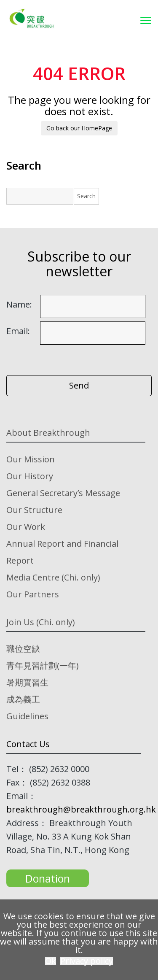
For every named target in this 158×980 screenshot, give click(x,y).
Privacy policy (87, 961)
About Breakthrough (48, 433)
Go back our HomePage (79, 128)
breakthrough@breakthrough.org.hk (81, 809)
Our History (30, 476)
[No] (147, 940)
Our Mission (31, 459)
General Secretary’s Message (63, 493)
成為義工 (23, 699)
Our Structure (34, 510)
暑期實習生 (27, 682)
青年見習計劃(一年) (43, 665)
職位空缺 (23, 649)
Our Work (26, 527)
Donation (48, 878)
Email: (18, 331)
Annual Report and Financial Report (62, 552)
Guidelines (27, 716)
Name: (19, 305)
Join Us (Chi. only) (41, 622)
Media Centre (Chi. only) (53, 577)
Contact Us (28, 744)
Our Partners (33, 594)
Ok (51, 961)
